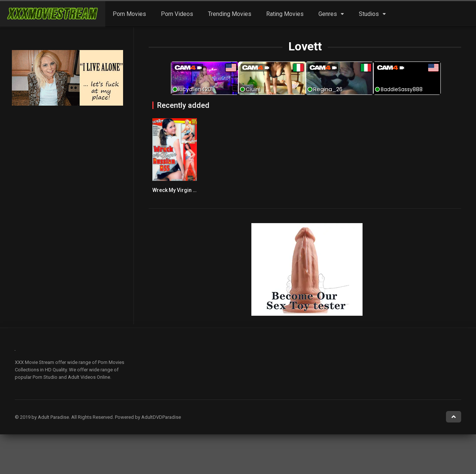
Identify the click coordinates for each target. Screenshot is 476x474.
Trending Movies (230, 14)
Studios (369, 14)
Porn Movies (129, 14)
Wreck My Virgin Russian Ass (188, 190)
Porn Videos (177, 14)
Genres (328, 14)
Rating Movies (285, 14)
